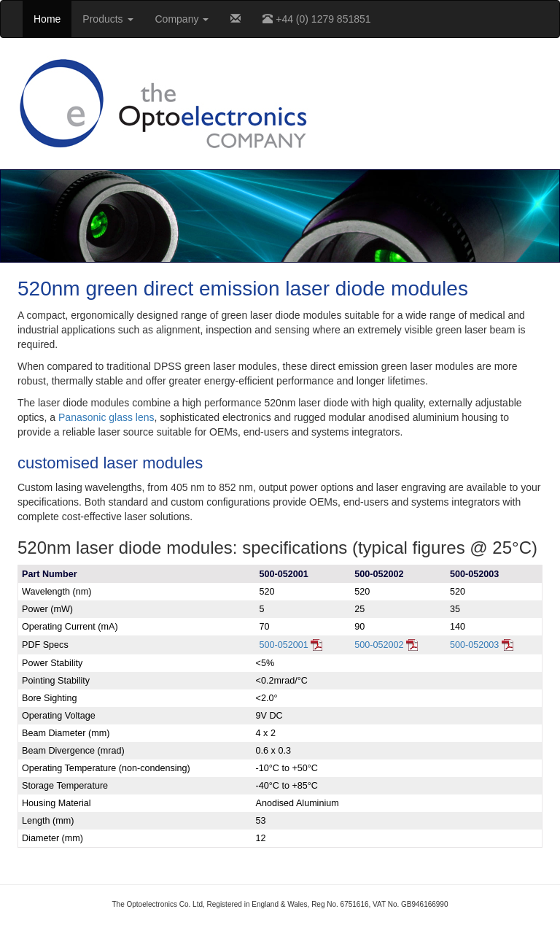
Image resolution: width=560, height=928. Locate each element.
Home (47, 19)
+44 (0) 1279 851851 (316, 19)
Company (182, 19)
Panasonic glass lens (106, 417)
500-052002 (386, 645)
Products (108, 19)
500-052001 (291, 645)
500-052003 (482, 645)
